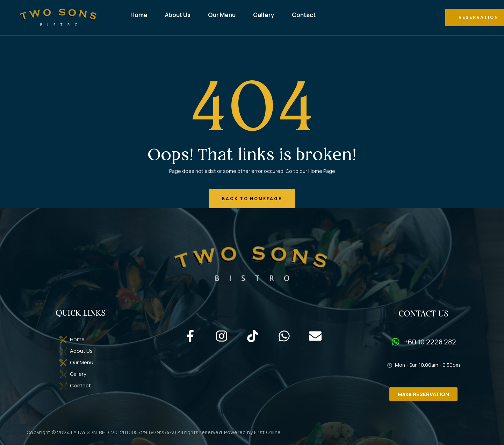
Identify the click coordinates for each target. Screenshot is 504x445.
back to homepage (252, 199)
